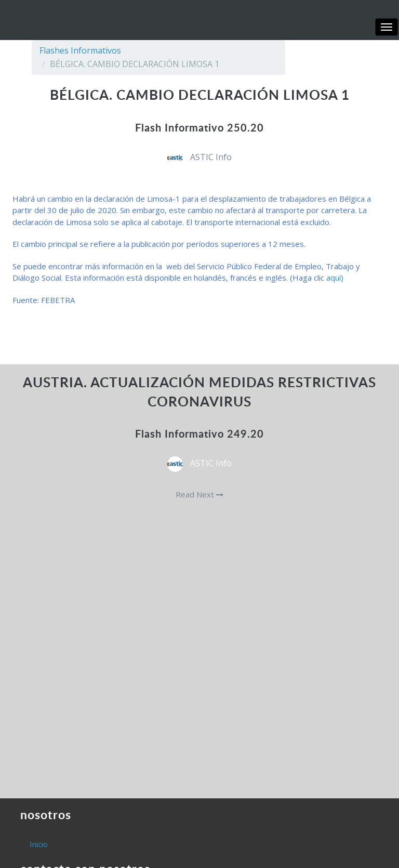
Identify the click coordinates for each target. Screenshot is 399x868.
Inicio (39, 844)
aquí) (335, 278)
